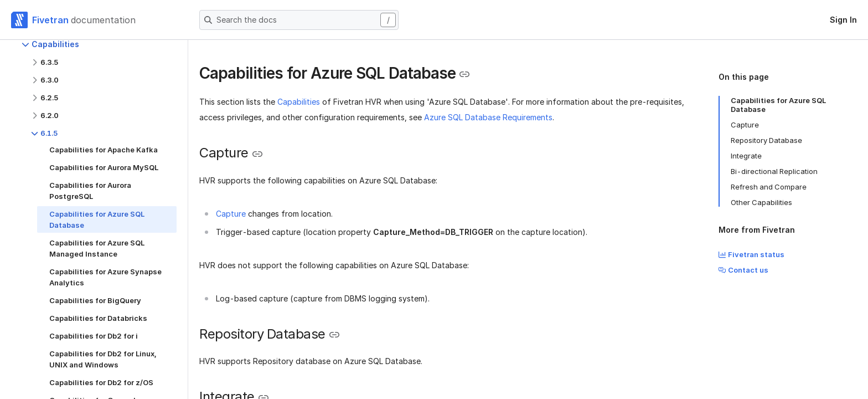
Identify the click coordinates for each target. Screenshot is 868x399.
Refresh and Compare (769, 187)
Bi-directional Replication (774, 171)
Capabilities (299, 102)
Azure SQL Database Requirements (488, 117)
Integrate (746, 156)
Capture (231, 214)
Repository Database (766, 140)
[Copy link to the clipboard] (464, 74)
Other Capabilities (761, 202)
